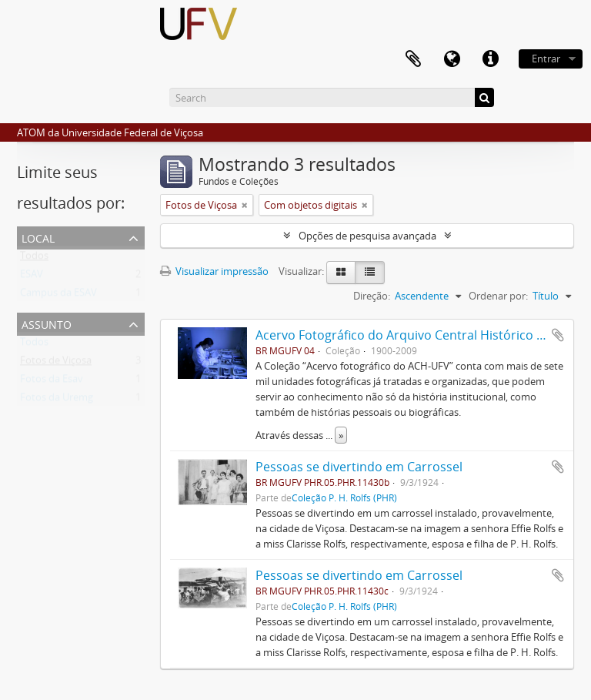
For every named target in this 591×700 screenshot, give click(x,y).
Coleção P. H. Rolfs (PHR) (344, 497)
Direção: (372, 296)
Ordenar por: (498, 296)
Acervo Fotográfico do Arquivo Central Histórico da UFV (416, 335)
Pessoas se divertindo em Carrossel (359, 467)
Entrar (546, 59)
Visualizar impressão (214, 271)
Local (38, 237)
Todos (34, 259)
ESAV (32, 277)
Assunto (47, 323)
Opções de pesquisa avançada (367, 236)
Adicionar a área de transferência (558, 335)
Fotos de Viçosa (56, 363)
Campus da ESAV (58, 296)
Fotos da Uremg (57, 400)
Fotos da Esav (52, 382)
